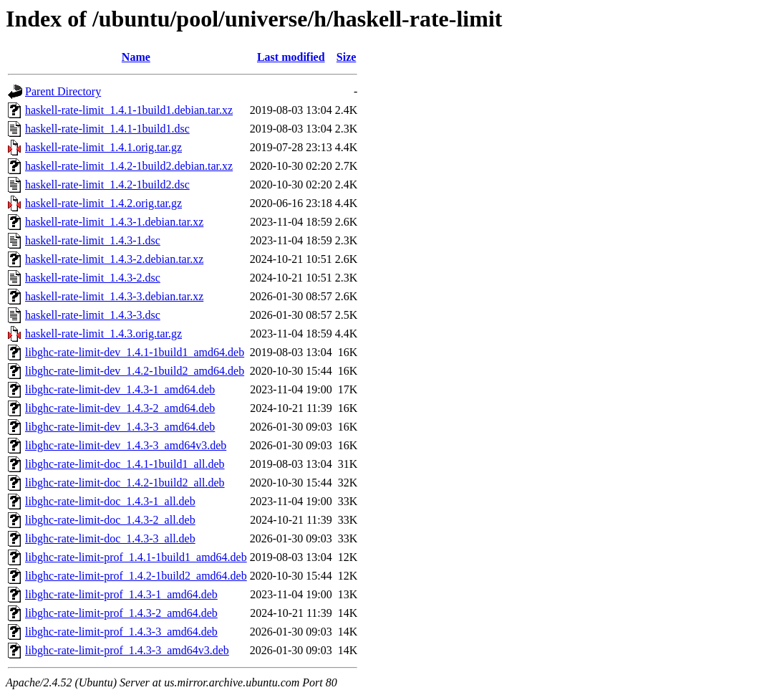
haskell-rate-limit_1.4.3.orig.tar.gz (103, 334)
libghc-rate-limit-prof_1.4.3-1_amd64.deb (121, 594)
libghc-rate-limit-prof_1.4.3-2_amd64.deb (121, 613)
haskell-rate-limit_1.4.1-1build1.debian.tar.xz (129, 110)
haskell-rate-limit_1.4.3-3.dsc (93, 315)
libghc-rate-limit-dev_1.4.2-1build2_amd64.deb (135, 371)
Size (347, 57)
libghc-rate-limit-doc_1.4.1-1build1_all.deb (125, 464)
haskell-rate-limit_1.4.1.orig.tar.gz (103, 147)
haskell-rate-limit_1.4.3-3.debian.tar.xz (114, 296)
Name (136, 57)
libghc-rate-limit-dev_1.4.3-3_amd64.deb (120, 427)
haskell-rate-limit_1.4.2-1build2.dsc (107, 184)
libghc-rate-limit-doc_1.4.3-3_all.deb (110, 538)
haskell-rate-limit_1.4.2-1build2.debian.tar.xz (129, 166)
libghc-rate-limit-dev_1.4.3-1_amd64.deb (120, 389)
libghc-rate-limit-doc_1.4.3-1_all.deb (110, 501)
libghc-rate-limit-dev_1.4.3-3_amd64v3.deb (126, 445)
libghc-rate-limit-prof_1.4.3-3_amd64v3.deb (127, 650)
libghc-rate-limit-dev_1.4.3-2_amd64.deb (120, 408)
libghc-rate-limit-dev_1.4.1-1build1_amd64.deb (135, 352)
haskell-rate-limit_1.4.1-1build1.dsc (107, 129)
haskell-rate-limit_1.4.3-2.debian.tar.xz (114, 259)
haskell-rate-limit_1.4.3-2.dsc (93, 278)
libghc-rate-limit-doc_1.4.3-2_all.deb (110, 520)
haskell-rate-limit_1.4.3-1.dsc (93, 240)
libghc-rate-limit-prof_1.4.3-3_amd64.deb (121, 632)
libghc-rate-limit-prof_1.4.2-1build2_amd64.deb (136, 576)
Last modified (291, 57)
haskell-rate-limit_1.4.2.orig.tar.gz (103, 203)
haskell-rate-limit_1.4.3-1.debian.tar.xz (114, 222)
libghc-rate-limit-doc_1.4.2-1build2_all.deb (125, 483)
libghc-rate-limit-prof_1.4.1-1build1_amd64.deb (136, 557)
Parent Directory (63, 91)
